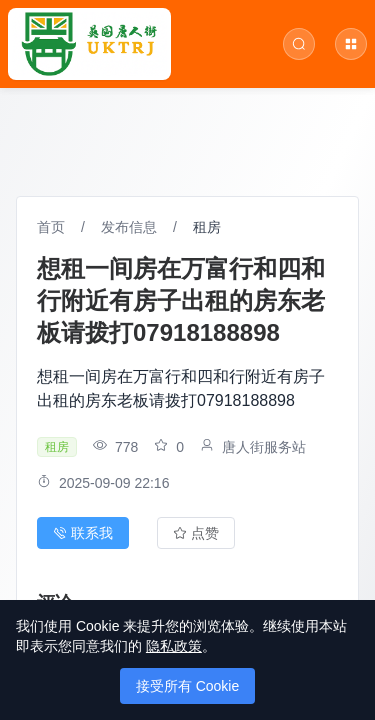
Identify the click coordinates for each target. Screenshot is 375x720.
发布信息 (129, 227)
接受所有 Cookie (187, 686)
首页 (51, 227)
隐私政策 (174, 646)
